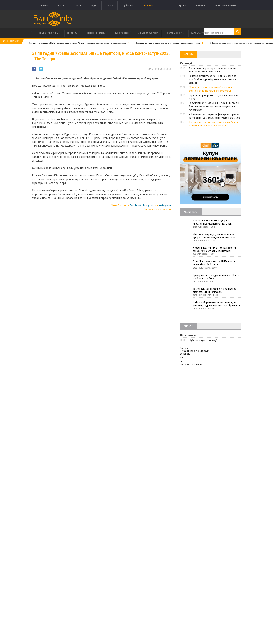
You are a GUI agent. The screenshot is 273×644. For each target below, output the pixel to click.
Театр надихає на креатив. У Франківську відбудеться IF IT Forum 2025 (214, 290)
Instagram (165, 205)
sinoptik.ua (197, 364)
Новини (44, 5)
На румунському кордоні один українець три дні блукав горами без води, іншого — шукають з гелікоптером (214, 106)
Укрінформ (98, 86)
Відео (94, 5)
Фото (79, 5)
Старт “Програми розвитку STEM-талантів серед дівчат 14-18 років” (214, 263)
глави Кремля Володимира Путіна (62, 194)
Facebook (135, 205)
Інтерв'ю (62, 5)
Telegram (148, 205)
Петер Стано (104, 175)
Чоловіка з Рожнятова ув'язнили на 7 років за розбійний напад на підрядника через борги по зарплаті (213, 79)
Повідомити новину (226, 5)
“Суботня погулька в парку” (203, 340)
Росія (83, 142)
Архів (183, 5)
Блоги (110, 5)
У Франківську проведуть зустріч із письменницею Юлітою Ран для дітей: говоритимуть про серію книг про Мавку (214, 222)
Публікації (128, 5)
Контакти (201, 5)
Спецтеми (148, 5)
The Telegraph (70, 86)
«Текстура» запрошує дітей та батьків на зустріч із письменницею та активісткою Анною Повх (214, 236)
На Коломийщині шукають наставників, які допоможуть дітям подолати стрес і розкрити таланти (217, 304)
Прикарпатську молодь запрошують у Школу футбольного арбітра (216, 277)
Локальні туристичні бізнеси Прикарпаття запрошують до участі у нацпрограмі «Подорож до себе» (214, 249)
